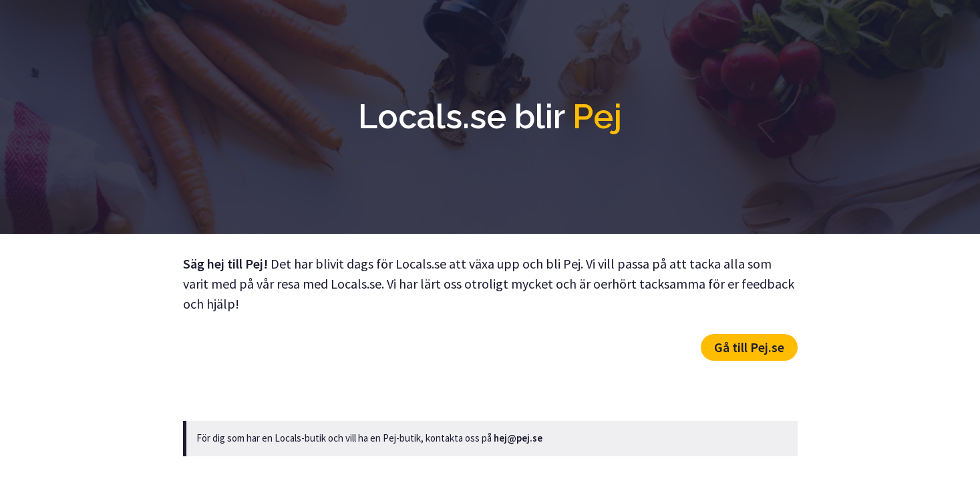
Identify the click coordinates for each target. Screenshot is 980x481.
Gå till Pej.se (749, 347)
